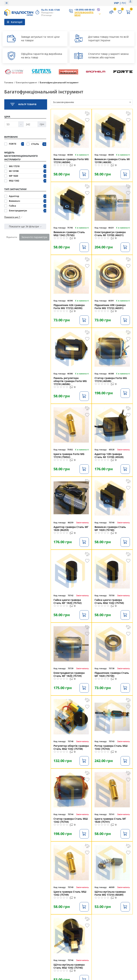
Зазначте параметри (34, 237)
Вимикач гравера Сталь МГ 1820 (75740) (110, 528)
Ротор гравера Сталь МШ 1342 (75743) (111, 747)
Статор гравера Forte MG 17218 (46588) (111, 380)
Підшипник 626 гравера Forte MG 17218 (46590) (69, 307)
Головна (9, 83)
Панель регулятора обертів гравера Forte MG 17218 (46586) (70, 381)
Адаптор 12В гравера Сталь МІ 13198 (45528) (109, 455)
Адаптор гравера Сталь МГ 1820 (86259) (71, 528)
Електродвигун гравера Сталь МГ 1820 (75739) (69, 674)
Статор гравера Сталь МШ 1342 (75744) (71, 820)
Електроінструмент (27, 83)
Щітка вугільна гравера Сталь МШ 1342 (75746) (69, 966)
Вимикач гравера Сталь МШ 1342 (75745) (69, 234)
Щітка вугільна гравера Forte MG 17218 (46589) (110, 893)
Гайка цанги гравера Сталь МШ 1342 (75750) (109, 601)
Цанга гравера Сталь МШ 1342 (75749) (70, 893)
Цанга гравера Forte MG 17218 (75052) (69, 455)
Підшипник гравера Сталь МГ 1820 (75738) (112, 674)
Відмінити (12, 237)
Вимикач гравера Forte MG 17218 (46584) (71, 161)
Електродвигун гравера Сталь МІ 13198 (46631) (110, 234)
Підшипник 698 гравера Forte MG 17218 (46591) (110, 307)
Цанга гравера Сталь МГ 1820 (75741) (110, 820)
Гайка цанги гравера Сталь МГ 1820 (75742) (68, 601)
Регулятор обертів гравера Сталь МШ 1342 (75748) (71, 747)
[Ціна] (11, 124)
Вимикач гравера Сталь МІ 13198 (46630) (112, 161)
